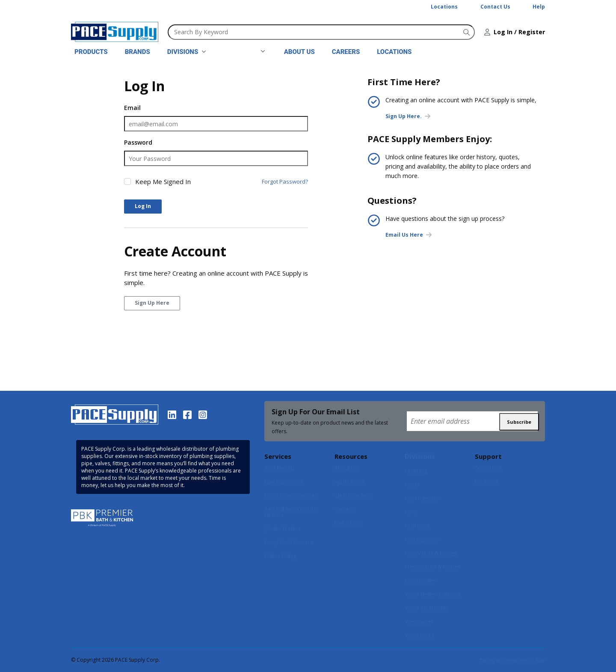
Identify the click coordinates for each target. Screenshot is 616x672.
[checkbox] (127, 181)
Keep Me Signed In (163, 181)
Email (132, 108)
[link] (187, 52)
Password (138, 142)
